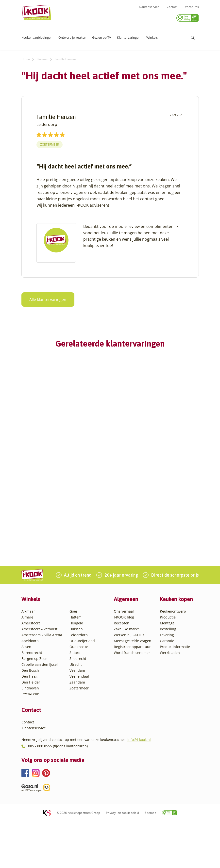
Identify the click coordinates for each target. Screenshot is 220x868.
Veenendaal (79, 723)
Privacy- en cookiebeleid (122, 859)
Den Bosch (30, 717)
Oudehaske (79, 693)
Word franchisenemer (132, 699)
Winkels (152, 36)
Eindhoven (30, 734)
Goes (74, 658)
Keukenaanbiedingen (37, 36)
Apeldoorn (30, 687)
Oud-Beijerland (82, 687)
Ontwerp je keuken (72, 36)
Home (26, 58)
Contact (172, 10)
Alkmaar (28, 658)
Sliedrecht (78, 705)
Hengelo (76, 669)
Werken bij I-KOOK (129, 681)
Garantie (167, 687)
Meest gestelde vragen (133, 687)
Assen (26, 693)
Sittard (75, 699)
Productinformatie (175, 693)
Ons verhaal (124, 658)
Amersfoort (31, 669)
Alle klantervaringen (45, 298)
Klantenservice (149, 10)
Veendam (77, 717)
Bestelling (168, 675)
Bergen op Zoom (35, 705)
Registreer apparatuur (132, 693)
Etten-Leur (30, 740)
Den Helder (31, 728)
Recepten (122, 669)
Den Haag (29, 723)
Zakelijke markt (126, 675)
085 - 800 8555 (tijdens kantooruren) (58, 792)
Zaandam (77, 728)
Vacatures (192, 10)
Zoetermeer (50, 143)
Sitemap (151, 859)
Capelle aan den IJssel (40, 711)
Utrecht (76, 711)
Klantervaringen (129, 36)
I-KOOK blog (124, 663)
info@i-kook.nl (139, 786)
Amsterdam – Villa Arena (42, 681)
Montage (167, 669)
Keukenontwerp (173, 658)
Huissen (76, 675)
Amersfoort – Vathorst (39, 675)
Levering (167, 681)
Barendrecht (32, 699)
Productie (168, 663)
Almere (27, 663)
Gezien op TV (102, 36)
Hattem (76, 663)
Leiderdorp (79, 681)
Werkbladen (170, 699)
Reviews (42, 58)
